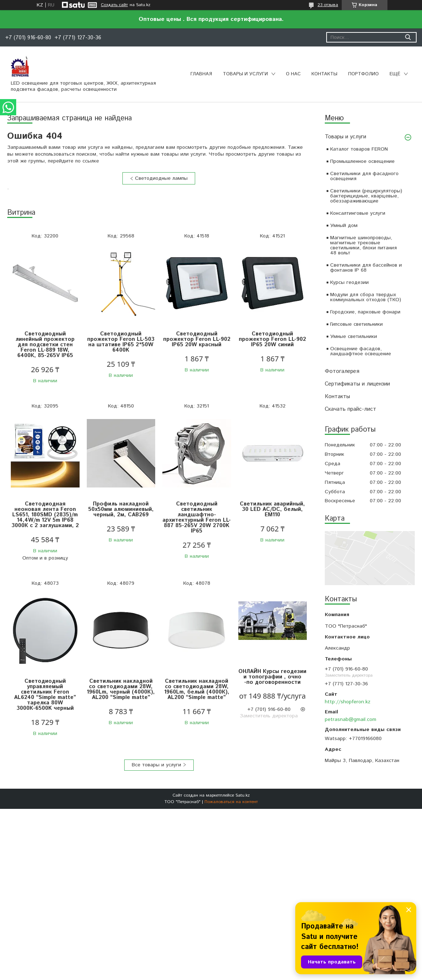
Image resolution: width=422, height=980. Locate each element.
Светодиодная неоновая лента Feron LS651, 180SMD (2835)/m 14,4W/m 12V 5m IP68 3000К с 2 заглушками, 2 (45, 515)
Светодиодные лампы (161, 178)
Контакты (324, 74)
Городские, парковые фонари (365, 312)
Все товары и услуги (156, 765)
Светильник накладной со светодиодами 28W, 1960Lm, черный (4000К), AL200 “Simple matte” (121, 689)
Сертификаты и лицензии (357, 384)
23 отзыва (328, 5)
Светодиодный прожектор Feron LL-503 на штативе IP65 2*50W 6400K (121, 342)
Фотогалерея (342, 371)
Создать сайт (114, 5)
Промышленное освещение (362, 161)
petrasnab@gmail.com (351, 720)
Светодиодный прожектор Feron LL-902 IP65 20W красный (197, 339)
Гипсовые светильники (356, 324)
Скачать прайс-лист (351, 409)
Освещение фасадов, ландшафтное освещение (361, 351)
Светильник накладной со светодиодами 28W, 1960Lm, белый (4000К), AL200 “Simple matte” (197, 689)
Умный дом (344, 226)
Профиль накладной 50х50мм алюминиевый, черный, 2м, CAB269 (121, 509)
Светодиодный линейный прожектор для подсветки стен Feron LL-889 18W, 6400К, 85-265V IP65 (45, 345)
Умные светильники (354, 337)
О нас (293, 74)
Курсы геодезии (349, 282)
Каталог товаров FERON (359, 149)
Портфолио (363, 74)
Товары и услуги (245, 74)
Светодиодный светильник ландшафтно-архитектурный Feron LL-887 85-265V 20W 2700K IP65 (197, 517)
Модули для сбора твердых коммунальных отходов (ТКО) (366, 297)
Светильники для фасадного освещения (364, 176)
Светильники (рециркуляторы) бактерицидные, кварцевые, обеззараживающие (366, 196)
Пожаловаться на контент (231, 802)
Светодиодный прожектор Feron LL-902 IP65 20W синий (272, 339)
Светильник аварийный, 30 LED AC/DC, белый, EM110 (272, 509)
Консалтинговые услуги (358, 213)
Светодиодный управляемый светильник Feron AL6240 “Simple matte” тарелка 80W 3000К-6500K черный (45, 695)
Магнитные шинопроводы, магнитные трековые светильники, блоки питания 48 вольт (363, 245)
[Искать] (408, 37)
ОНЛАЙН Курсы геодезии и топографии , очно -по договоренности (272, 677)
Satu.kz (243, 795)
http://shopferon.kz (348, 702)
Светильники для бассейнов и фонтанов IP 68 (366, 268)
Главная (201, 74)
